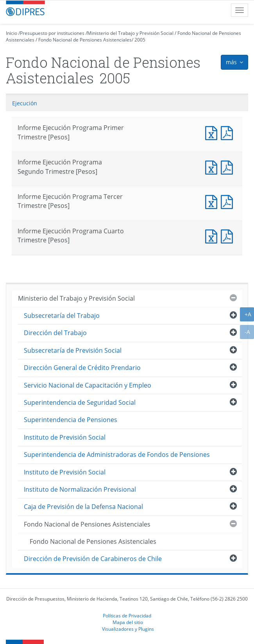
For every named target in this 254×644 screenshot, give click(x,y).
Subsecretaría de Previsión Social (73, 350)
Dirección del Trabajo (55, 333)
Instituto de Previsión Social (65, 437)
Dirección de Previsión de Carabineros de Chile (93, 559)
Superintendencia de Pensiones (71, 420)
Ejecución (25, 103)
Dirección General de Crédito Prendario (82, 368)
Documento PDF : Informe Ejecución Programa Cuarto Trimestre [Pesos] (229, 235)
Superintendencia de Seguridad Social (80, 402)
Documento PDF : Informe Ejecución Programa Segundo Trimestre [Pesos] (229, 167)
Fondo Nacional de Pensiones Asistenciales (85, 40)
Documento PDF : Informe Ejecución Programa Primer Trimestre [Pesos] (229, 132)
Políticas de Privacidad (127, 615)
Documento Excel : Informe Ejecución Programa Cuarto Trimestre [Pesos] (213, 235)
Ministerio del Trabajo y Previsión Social (130, 33)
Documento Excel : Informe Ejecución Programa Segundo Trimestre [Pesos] (213, 167)
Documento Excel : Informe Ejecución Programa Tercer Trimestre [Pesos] (213, 201)
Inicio (12, 33)
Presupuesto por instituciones (52, 33)
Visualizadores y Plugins (128, 629)
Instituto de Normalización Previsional (80, 489)
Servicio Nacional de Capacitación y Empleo (88, 385)
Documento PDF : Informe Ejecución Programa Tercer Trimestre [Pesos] (229, 201)
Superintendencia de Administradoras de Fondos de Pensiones (117, 455)
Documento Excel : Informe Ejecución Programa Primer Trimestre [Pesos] (213, 132)
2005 (140, 40)
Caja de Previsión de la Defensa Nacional (83, 507)
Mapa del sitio (128, 622)
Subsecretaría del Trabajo (62, 316)
